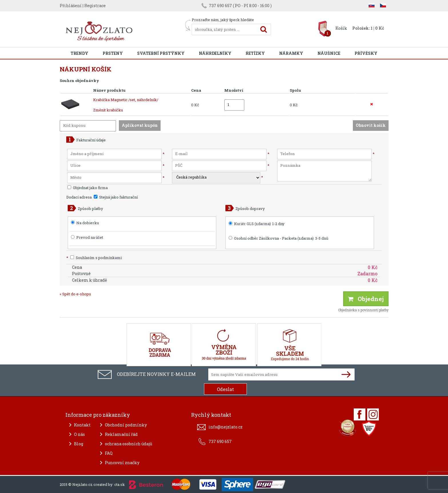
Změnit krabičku (108, 110)
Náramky (291, 53)
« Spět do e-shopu (75, 294)
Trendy (79, 53)
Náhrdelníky (215, 53)
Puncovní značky (122, 463)
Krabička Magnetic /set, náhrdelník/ (126, 100)
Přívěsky (366, 53)
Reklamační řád (121, 434)
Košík (341, 28)
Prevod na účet (90, 237)
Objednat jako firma (88, 188)
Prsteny (113, 53)
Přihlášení (71, 6)
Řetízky (255, 53)
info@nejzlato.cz (226, 427)
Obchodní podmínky (126, 425)
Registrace (95, 6)
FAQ (109, 453)
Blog (79, 444)
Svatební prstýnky (161, 53)
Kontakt (82, 425)
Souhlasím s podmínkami (94, 258)
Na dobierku (88, 223)
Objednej (366, 299)
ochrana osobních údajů (129, 444)
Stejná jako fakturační (116, 197)
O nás (79, 434)
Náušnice (329, 53)
